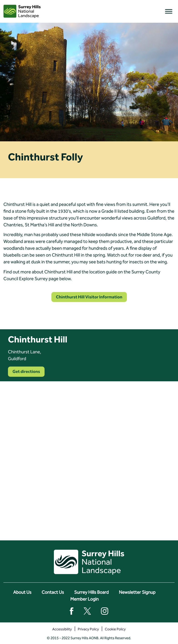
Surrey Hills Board (91, 592)
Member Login (84, 599)
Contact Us (53, 592)
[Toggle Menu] (169, 11)
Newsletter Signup (137, 592)
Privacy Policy (88, 629)
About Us (22, 592)
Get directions (26, 371)
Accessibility (62, 629)
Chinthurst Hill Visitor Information (89, 297)
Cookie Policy (115, 629)
